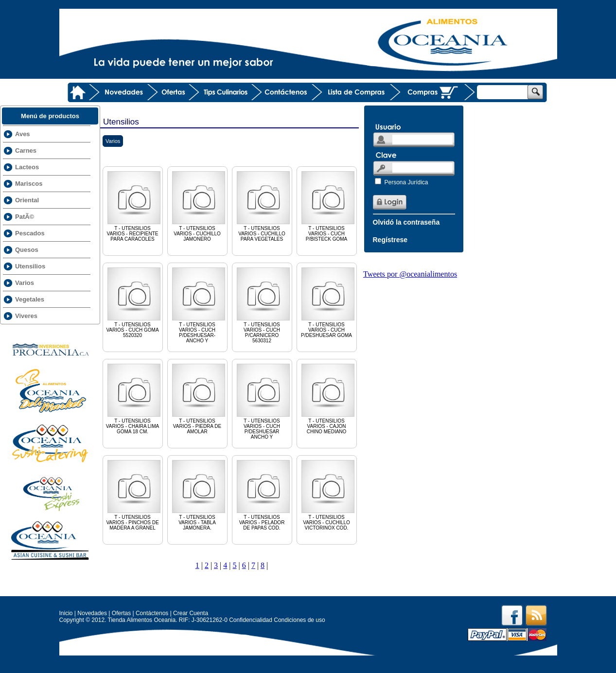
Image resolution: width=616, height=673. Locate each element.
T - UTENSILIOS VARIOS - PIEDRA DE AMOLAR (199, 398)
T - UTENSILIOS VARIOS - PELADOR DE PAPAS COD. (263, 495)
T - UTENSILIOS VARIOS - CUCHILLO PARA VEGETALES (263, 206)
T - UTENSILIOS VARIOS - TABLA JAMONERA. (199, 495)
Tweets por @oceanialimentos (410, 274)
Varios (113, 141)
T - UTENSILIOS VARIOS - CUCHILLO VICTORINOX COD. (328, 495)
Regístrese (390, 240)
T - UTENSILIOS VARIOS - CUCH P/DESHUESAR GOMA (328, 302)
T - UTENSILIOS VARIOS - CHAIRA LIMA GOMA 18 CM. (134, 398)
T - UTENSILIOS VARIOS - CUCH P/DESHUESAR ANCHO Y (263, 401)
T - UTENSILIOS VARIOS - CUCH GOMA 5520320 (134, 302)
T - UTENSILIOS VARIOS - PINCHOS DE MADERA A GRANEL (134, 495)
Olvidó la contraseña (406, 222)
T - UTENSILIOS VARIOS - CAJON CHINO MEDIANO (328, 398)
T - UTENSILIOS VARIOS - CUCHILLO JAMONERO (199, 206)
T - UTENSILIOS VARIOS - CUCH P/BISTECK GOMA (328, 206)
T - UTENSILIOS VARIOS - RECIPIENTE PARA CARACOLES (134, 206)
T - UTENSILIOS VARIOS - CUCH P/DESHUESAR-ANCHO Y (199, 305)
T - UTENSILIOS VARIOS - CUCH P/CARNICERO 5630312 (263, 305)
